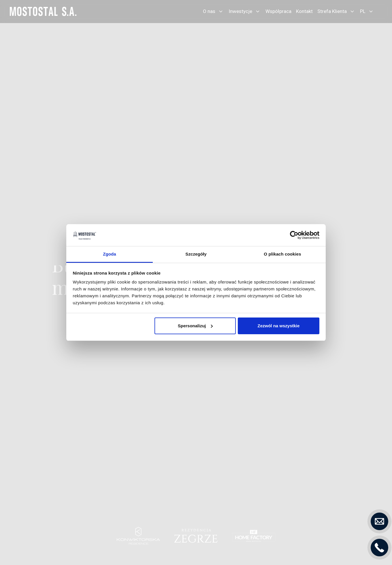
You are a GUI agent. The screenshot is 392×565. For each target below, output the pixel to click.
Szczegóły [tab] (196, 254)
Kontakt (304, 11)
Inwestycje (240, 11)
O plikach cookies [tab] (282, 254)
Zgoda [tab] (110, 254)
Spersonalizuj (195, 326)
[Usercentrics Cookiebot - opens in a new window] (294, 235)
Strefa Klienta (332, 11)
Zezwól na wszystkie (278, 326)
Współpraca (278, 11)
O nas (209, 11)
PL (363, 11)
